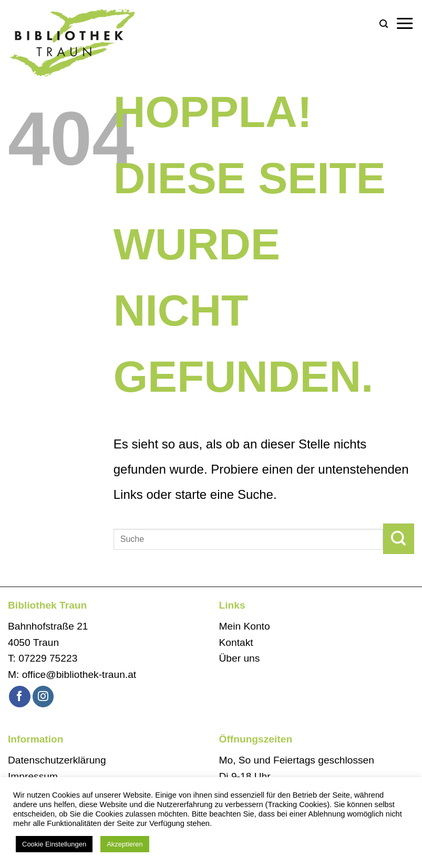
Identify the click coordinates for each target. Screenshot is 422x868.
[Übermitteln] (399, 539)
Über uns (240, 658)
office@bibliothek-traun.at (79, 674)
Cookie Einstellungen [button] (54, 844)
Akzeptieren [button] (125, 844)
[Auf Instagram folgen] (43, 697)
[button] (384, 24)
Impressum (33, 776)
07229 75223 (48, 658)
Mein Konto (245, 626)
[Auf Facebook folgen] (20, 697)
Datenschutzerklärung (57, 760)
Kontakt (236, 642)
